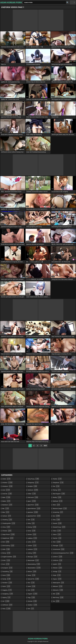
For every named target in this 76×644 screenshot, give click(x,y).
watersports (58, 583)
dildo (6, 549)
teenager (58, 546)
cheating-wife (9, 523)
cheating (7, 520)
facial (6, 575)
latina (32, 542)
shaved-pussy (59, 527)
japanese (33, 512)
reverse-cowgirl (60, 508)
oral (31, 590)
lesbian (32, 546)
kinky (31, 523)
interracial (33, 497)
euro (6, 564)
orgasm (33, 594)
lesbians (32, 549)
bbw (6, 512)
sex (56, 516)
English (73, 2)
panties (57, 479)
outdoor (32, 605)
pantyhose (58, 482)
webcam (58, 586)
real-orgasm (59, 494)
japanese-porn (34, 516)
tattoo (57, 534)
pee (56, 486)
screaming (58, 512)
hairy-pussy (33, 479)
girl (6, 601)
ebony (6, 553)
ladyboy (32, 538)
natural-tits (33, 579)
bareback (7, 505)
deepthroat (8, 538)
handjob (32, 486)
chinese (7, 531)
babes (6, 501)
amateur (7, 482)
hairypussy (33, 482)
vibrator (58, 568)
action (6, 479)
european (7, 568)
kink (31, 520)
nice (31, 583)
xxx (56, 601)
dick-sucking (8, 546)
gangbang (8, 594)
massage (33, 557)
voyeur (57, 579)
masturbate (33, 560)
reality (57, 497)
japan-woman (34, 508)
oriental (32, 601)
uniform (58, 557)
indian (32, 494)
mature (32, 571)
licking (32, 553)
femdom (7, 583)
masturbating (34, 564)
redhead (58, 501)
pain (31, 609)
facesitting (7, 571)
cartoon (7, 516)
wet (56, 594)
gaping (6, 597)
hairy (6, 609)
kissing (32, 527)
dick (6, 542)
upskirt (57, 564)
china (6, 527)
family (6, 579)
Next (45, 446)
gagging (7, 590)
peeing (57, 490)
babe (6, 497)
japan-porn (33, 505)
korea (32, 531)
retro (56, 505)
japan (32, 501)
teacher (57, 538)
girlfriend (7, 605)
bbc (6, 508)
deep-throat (9, 534)
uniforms (58, 560)
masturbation (34, 568)
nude (32, 586)
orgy (31, 597)
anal (6, 490)
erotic (6, 560)
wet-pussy (58, 597)
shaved (57, 523)
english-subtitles (9, 557)
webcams (58, 590)
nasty (32, 575)
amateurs (7, 486)
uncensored (59, 549)
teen (57, 542)
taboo (57, 531)
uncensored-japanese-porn (63, 553)
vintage (57, 571)
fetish (6, 586)
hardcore (33, 490)
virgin (57, 575)
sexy (56, 520)
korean (32, 534)
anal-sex (7, 494)
